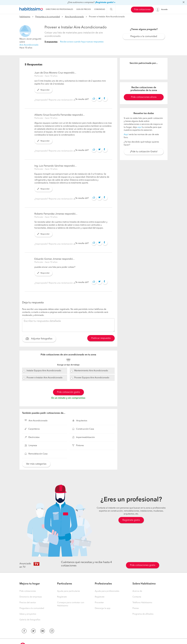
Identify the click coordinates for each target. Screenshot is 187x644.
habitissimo (25, 17)
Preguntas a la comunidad (48, 17)
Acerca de (137, 591)
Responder (43, 90)
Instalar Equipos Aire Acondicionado (44, 371)
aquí (139, 127)
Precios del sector (28, 603)
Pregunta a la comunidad (144, 36)
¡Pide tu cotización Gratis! (144, 152)
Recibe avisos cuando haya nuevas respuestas (82, 42)
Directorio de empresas (31, 597)
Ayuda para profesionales (107, 591)
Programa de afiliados (143, 614)
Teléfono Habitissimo (142, 603)
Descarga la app (103, 608)
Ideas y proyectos (28, 614)
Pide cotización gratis (68, 392)
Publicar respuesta (101, 338)
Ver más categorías (36, 464)
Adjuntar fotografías (39, 339)
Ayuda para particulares (69, 591)
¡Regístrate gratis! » (105, 2)
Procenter (99, 603)
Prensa (136, 608)
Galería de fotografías (30, 620)
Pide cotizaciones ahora (144, 97)
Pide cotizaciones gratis (143, 565)
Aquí (126, 135)
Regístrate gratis (131, 520)
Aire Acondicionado (74, 17)
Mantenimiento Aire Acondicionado (91, 371)
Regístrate (62, 597)
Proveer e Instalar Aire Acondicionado (45, 378)
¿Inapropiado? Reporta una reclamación (54, 100)
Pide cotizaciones (142, 10)
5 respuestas (51, 42)
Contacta (137, 597)
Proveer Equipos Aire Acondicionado (92, 378)
